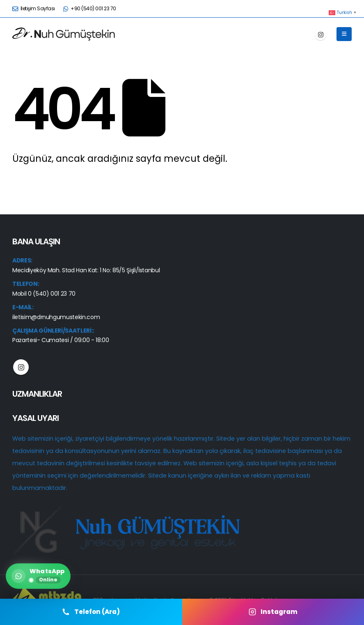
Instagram (21, 367)
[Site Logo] (64, 34)
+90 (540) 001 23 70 (90, 8)
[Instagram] (321, 34)
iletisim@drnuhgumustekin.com (56, 317)
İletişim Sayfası (34, 8)
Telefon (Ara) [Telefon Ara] (91, 612)
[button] (344, 34)
